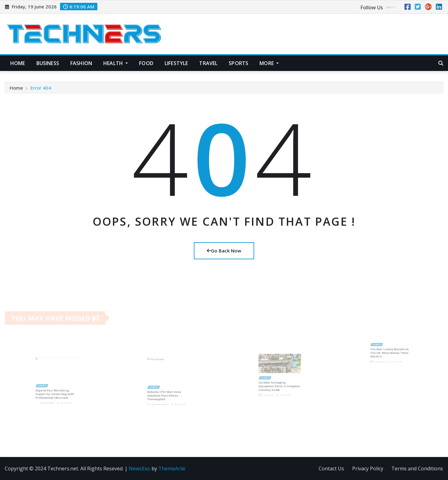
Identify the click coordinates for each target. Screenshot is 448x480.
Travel (208, 63)
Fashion (81, 63)
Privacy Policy (368, 468)
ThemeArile (172, 468)
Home (18, 63)
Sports (238, 63)
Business (48, 63)
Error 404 (41, 90)
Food (146, 63)
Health (116, 63)
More (269, 63)
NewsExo (140, 468)
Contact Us (331, 468)
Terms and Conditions (417, 468)
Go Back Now (224, 251)
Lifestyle (176, 63)
